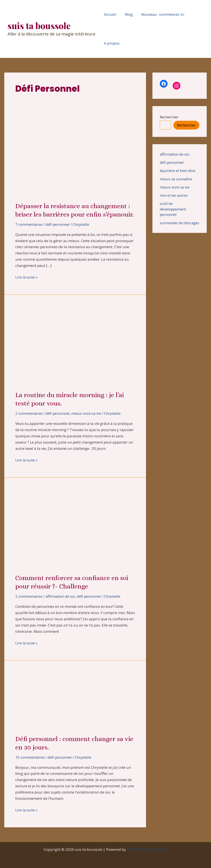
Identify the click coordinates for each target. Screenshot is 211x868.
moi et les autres (174, 195)
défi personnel (58, 224)
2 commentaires (29, 413)
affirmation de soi (61, 596)
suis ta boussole (39, 26)
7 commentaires (29, 224)
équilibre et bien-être (178, 171)
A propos (111, 43)
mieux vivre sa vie (87, 413)
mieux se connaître (176, 179)
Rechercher (169, 117)
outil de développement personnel (173, 209)
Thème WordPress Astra (147, 849)
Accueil (109, 14)
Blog (127, 14)
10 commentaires (30, 757)
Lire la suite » (26, 277)
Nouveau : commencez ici (160, 14)
